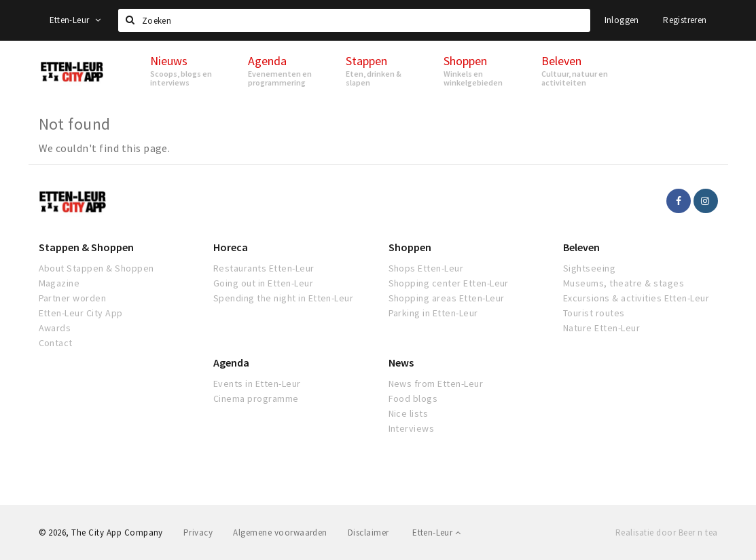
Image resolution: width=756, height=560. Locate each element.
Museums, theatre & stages (624, 283)
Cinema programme (256, 398)
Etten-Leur (75, 20)
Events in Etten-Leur (257, 384)
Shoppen (410, 247)
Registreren (685, 20)
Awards (55, 328)
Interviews (412, 428)
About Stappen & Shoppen (96, 268)
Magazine (59, 283)
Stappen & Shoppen (86, 247)
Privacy (198, 533)
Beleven (581, 247)
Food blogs (413, 398)
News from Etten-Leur (436, 384)
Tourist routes (594, 313)
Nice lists (409, 413)
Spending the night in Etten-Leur (283, 298)
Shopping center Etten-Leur (449, 283)
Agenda (231, 362)
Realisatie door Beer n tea (666, 533)
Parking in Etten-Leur (433, 313)
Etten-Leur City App (81, 313)
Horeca (231, 247)
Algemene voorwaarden (280, 533)
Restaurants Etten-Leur (264, 268)
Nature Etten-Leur (601, 328)
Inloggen (622, 20)
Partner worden (73, 298)
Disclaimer (368, 533)
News (401, 362)
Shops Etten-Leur (426, 268)
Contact (56, 343)
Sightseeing (589, 268)
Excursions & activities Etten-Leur (636, 298)
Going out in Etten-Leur (263, 283)
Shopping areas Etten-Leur (447, 298)
